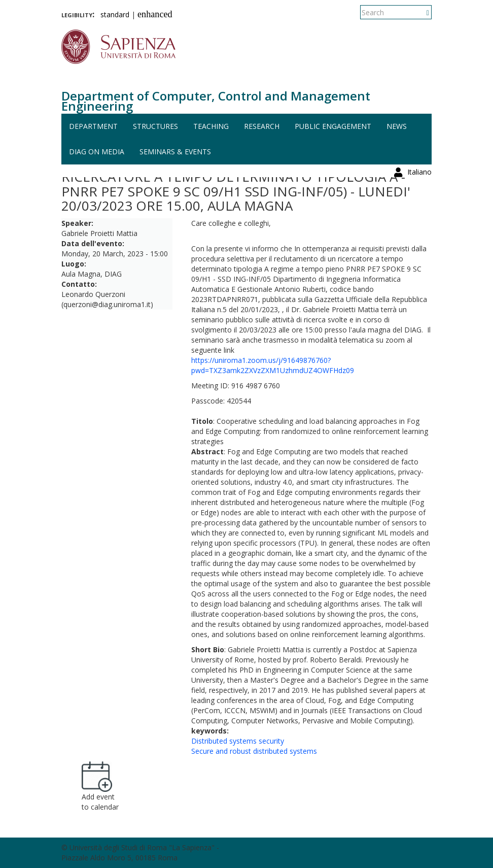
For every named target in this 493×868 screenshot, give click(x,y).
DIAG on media (97, 152)
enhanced (155, 14)
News (397, 126)
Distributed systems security (238, 741)
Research (262, 126)
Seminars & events (175, 152)
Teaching (211, 126)
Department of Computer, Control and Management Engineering (216, 101)
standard (115, 14)
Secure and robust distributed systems (254, 751)
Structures (155, 126)
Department (93, 126)
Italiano (419, 12)
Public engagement (333, 126)
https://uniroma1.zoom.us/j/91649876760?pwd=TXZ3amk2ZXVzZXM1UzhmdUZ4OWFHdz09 (273, 365)
